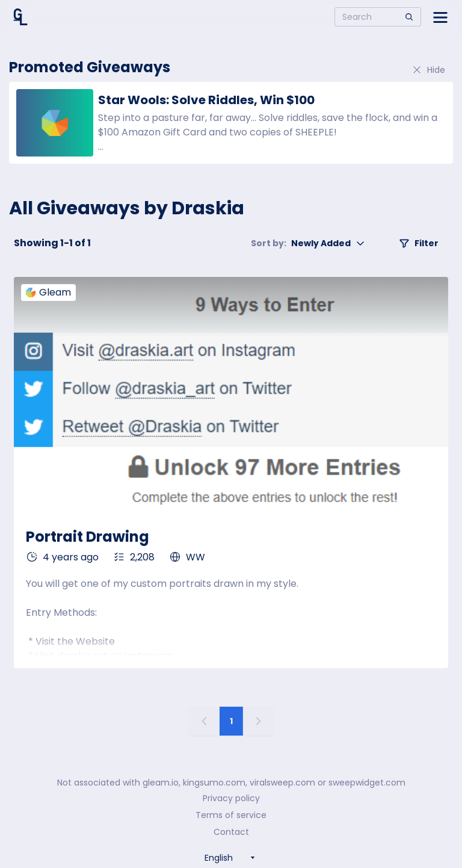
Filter (419, 243)
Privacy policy (231, 798)
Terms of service (231, 815)
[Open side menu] (440, 17)
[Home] (20, 17)
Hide (428, 70)
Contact (231, 832)
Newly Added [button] (308, 243)
